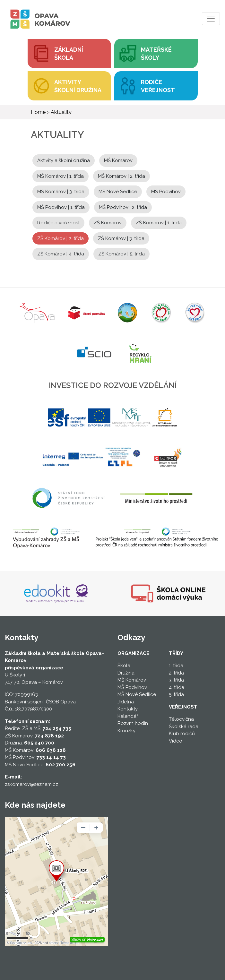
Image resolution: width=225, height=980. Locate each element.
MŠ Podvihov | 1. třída (61, 207)
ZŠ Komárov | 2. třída (61, 238)
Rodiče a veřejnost (58, 223)
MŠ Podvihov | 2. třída (123, 207)
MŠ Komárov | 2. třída (121, 176)
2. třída (176, 673)
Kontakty (128, 709)
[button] (156, 53)
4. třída (177, 687)
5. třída (176, 694)
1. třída (176, 666)
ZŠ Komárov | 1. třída (159, 223)
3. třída (176, 680)
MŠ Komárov (118, 160)
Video (176, 741)
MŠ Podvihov (166, 192)
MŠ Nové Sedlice (118, 192)
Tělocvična (181, 719)
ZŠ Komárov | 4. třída (61, 254)
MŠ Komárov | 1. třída (61, 176)
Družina (126, 673)
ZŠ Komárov (108, 223)
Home (38, 112)
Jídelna (126, 702)
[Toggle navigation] (211, 19)
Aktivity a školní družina (64, 160)
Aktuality (61, 112)
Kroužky (126, 731)
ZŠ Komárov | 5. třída (121, 254)
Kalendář (128, 716)
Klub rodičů (182, 734)
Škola (124, 666)
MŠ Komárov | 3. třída (61, 192)
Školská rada (184, 726)
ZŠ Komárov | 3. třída (121, 238)
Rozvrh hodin (133, 723)
